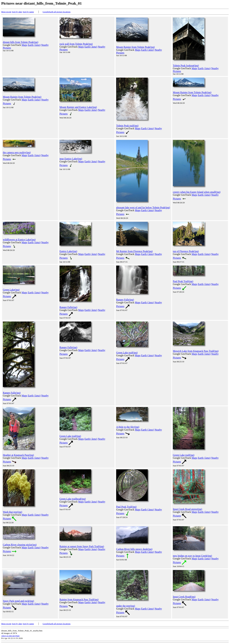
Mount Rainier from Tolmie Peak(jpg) (135, 47)
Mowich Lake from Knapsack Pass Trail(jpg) (196, 351)
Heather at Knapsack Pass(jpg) (18, 455)
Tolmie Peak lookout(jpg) (186, 66)
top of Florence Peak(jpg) (186, 251)
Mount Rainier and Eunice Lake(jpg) (78, 107)
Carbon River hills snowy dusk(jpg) (134, 549)
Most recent (6, 12)
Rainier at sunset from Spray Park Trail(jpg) (82, 546)
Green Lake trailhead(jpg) (73, 499)
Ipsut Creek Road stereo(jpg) (187, 509)
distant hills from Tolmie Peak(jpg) (21, 42)
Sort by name (28, 12)
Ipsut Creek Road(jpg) (184, 597)
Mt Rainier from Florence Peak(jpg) (134, 251)
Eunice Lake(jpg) (68, 251)
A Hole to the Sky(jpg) (128, 427)
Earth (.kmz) (34, 45)
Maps (24, 45)
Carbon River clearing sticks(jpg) (20, 545)
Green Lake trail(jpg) (127, 353)
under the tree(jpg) (126, 606)
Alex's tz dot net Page (10, 636)
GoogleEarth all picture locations (57, 12)
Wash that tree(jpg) (12, 512)
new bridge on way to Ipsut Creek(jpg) (192, 556)
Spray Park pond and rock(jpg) (18, 601)
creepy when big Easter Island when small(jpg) (197, 192)
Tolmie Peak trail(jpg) (127, 126)
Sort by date (17, 12)
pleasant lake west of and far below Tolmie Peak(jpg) (143, 207)
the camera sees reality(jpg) (17, 152)
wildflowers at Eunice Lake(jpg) (19, 240)
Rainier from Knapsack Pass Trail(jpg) (79, 600)
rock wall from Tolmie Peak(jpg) (76, 44)
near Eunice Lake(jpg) (71, 159)
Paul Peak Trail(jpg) (183, 281)
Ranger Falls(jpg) (68, 307)
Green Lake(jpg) (11, 290)
